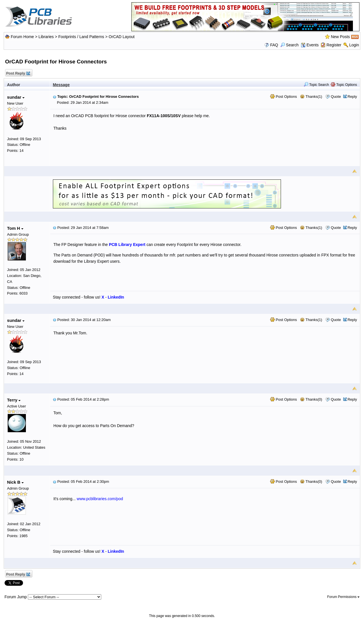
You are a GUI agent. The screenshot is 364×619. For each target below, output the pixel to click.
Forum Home (22, 37)
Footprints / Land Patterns (81, 37)
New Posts (340, 37)
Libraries (46, 37)
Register (334, 45)
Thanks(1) (311, 97)
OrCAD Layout (122, 37)
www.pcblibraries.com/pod (100, 499)
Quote (336, 97)
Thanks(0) (311, 399)
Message (61, 85)
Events (310, 45)
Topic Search (316, 85)
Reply (352, 97)
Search (289, 45)
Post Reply (18, 74)
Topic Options (344, 85)
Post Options (284, 97)
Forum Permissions (344, 597)
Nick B (15, 482)
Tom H (15, 228)
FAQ (274, 45)
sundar (16, 97)
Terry (14, 400)
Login (354, 45)
